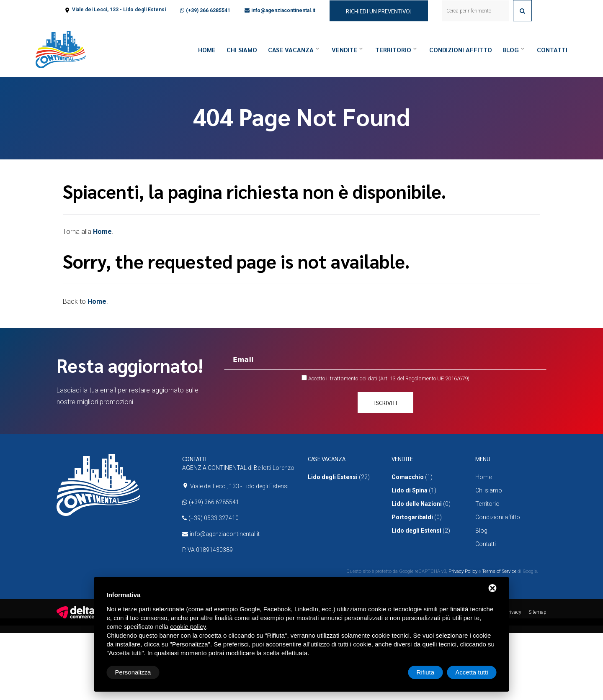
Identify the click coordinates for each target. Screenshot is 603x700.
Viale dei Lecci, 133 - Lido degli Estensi (119, 10)
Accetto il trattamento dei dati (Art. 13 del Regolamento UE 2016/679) (389, 378)
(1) (412, 477)
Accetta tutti (472, 672)
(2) (421, 531)
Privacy (513, 612)
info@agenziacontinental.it (283, 10)
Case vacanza (291, 50)
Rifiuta (426, 672)
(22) (339, 477)
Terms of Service (499, 571)
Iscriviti (385, 403)
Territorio (393, 50)
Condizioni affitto (461, 50)
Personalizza (133, 672)
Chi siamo (242, 50)
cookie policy (188, 627)
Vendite (344, 50)
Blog (511, 50)
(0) (421, 504)
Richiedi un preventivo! (379, 11)
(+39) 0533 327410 (214, 518)
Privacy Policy (463, 571)
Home (207, 50)
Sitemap (537, 612)
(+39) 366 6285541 (208, 10)
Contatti (552, 50)
